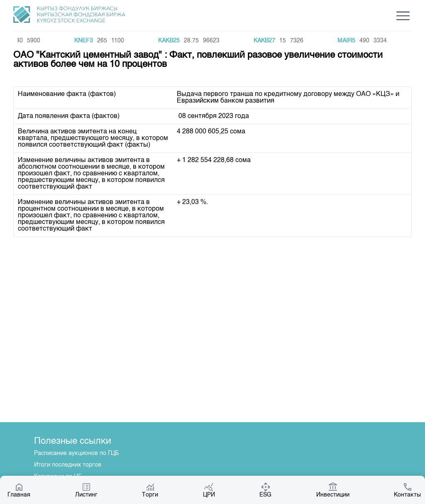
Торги (150, 490)
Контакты (407, 490)
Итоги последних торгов (68, 465)
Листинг (86, 490)
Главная (19, 490)
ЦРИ (209, 490)
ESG (265, 490)
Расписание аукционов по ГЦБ (76, 453)
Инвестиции (333, 490)
